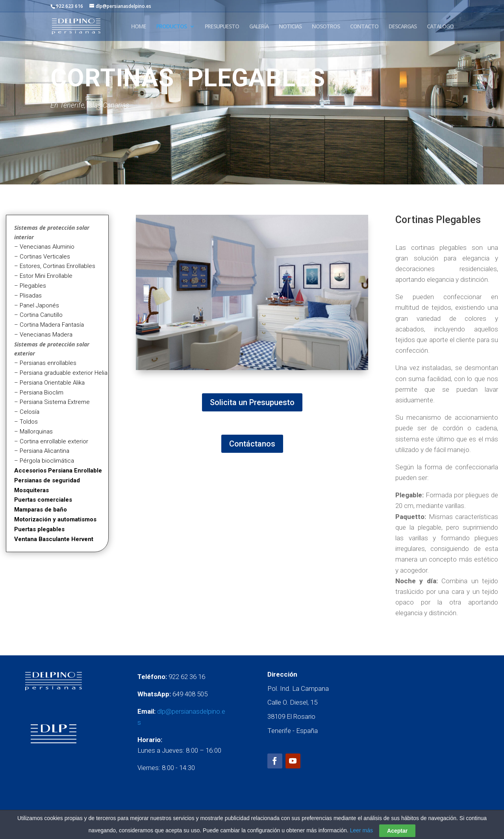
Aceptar (397, 831)
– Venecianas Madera (43, 335)
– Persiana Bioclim (39, 393)
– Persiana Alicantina (42, 451)
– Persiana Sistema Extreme (52, 402)
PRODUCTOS (171, 27)
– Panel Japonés (37, 305)
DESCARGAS (403, 27)
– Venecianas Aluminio (44, 247)
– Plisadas (28, 296)
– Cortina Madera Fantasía (49, 325)
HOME (139, 27)
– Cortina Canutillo (38, 315)
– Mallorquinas (33, 432)
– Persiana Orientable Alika (49, 383)
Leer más (361, 830)
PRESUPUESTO (222, 27)
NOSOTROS (326, 27)
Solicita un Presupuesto (252, 402)
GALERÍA (259, 27)
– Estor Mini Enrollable (43, 276)
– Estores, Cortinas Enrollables (55, 266)
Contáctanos (252, 444)
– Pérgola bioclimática (44, 461)
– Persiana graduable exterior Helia (61, 373)
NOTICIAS (290, 27)
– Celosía (27, 412)
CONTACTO (364, 27)
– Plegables (30, 286)
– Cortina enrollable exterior (51, 441)
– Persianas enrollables (45, 363)
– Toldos (26, 422)
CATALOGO (440, 27)
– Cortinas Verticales (42, 257)
